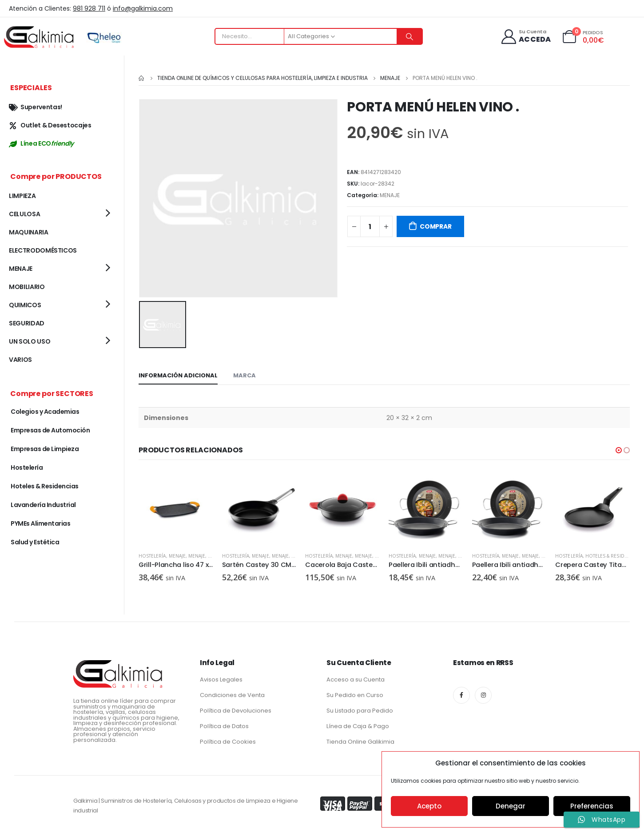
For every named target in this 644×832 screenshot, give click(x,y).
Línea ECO (41, 143)
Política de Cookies (228, 741)
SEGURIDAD (27, 323)
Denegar (511, 806)
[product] (176, 507)
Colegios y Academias (45, 412)
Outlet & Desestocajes (50, 125)
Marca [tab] (244, 375)
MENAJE (390, 195)
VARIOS (20, 360)
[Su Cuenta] (526, 37)
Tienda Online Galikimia (360, 741)
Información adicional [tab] (178, 375)
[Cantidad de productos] (370, 226)
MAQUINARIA (29, 232)
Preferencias (592, 806)
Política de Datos (224, 725)
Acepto (429, 806)
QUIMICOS (25, 305)
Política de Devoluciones (236, 710)
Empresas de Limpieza (45, 449)
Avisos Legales (221, 679)
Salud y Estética (35, 542)
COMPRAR (436, 226)
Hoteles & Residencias (613, 555)
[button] (619, 450)
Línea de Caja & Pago (358, 725)
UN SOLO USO (30, 341)
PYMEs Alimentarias (40, 523)
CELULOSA (24, 214)
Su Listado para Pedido (360, 710)
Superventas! (36, 107)
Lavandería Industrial (43, 505)
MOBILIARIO (27, 287)
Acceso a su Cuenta (356, 679)
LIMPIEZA (22, 196)
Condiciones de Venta (232, 694)
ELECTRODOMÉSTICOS (43, 250)
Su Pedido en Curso (355, 694)
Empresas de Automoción (50, 430)
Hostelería (152, 555)
